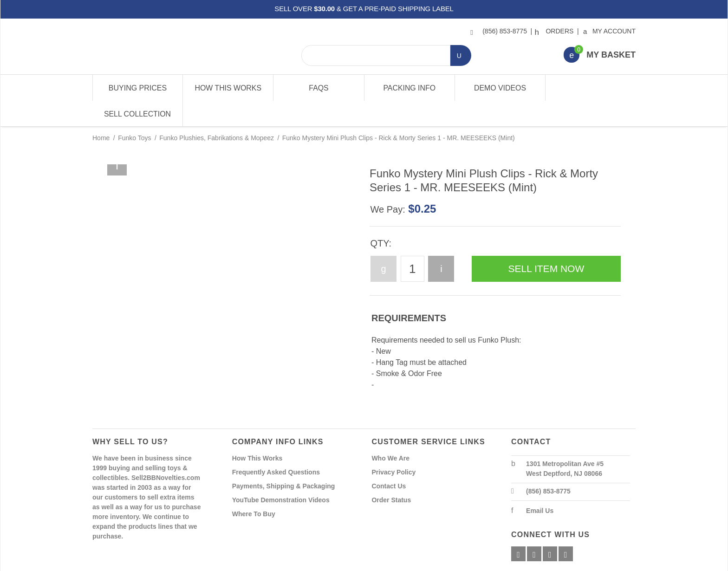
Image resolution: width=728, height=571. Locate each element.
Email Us (540, 485)
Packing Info (409, 88)
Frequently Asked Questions (276, 447)
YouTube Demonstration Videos (281, 474)
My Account (610, 31)
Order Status (391, 474)
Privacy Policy (393, 447)
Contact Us (389, 461)
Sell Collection (590, 88)
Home (101, 112)
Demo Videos (500, 88)
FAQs (319, 88)
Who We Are (390, 433)
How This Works (228, 88)
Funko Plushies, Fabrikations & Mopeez (217, 112)
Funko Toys (134, 112)
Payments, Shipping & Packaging (284, 461)
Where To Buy (254, 488)
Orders (555, 31)
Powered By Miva (238, 563)
